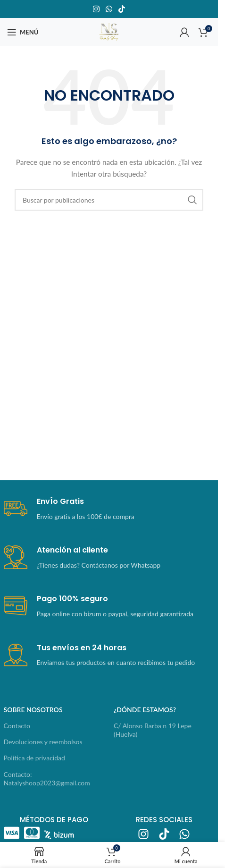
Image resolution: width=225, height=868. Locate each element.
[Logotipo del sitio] (109, 31)
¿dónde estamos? (145, 710)
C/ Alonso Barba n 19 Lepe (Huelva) (153, 730)
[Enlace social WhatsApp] (109, 9)
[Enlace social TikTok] (122, 9)
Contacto (17, 726)
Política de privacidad (34, 758)
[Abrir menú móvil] (23, 32)
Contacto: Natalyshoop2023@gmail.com (47, 779)
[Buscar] (109, 200)
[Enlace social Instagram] (96, 9)
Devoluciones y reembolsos (43, 742)
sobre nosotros (33, 710)
